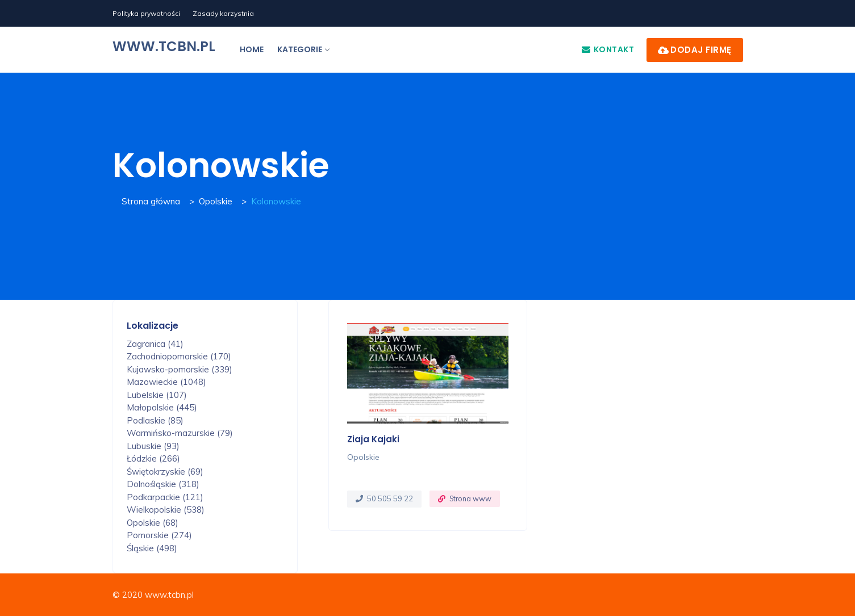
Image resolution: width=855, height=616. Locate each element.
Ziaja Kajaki (373, 439)
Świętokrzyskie (165, 472)
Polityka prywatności (146, 13)
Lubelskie (157, 395)
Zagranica (155, 344)
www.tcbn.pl (164, 46)
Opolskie (216, 201)
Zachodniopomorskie (179, 356)
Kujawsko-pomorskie (180, 369)
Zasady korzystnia (223, 13)
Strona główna (151, 201)
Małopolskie (162, 407)
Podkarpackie (165, 497)
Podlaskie (155, 420)
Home (252, 49)
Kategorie (303, 49)
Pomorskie (159, 535)
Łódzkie (153, 458)
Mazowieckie (166, 382)
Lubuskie (153, 446)
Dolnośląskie (163, 484)
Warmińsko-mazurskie (180, 433)
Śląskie (152, 548)
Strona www (470, 498)
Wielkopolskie (166, 510)
